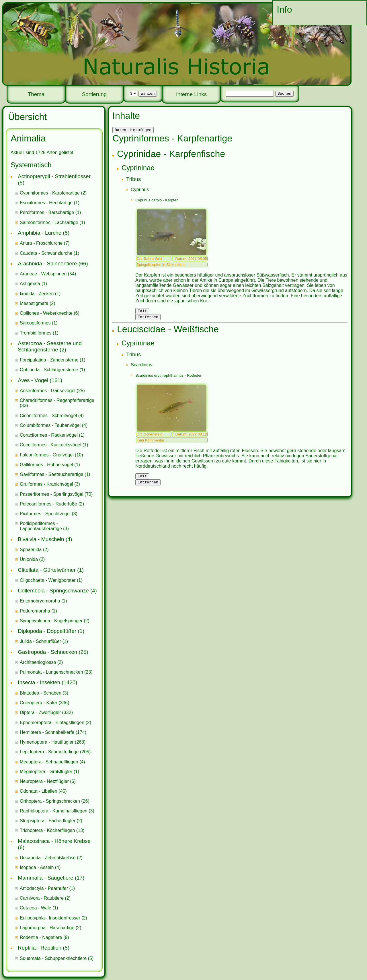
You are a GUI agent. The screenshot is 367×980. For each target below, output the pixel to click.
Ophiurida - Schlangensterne (49, 370)
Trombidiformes (36, 333)
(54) (48, 274)
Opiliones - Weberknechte (46, 313)
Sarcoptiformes (35, 323)
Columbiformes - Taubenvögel (50, 425)
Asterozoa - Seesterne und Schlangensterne (50, 346)
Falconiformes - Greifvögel (47, 455)
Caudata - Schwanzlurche (46, 253)
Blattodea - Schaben (41, 693)
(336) (45, 703)
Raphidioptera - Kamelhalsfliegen (54, 811)
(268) (53, 742)
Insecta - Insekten (39, 682)
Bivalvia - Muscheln (41, 539)
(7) (45, 243)
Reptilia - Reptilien (40, 948)
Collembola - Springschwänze (53, 591)
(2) (53, 193)
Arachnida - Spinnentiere (47, 264)
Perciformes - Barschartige (47, 212)
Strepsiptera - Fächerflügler (48, 821)
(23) (56, 672)
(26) (55, 801)
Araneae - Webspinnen (43, 274)
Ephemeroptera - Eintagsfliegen (52, 723)
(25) (52, 391)
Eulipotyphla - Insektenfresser (50, 918)
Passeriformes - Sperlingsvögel (51, 494)
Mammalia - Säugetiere (45, 878)
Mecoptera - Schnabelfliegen (49, 762)
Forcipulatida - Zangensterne (49, 360)
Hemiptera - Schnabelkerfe (47, 732)
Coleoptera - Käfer (39, 703)
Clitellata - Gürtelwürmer (47, 570)
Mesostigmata (34, 303)
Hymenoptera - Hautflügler (47, 742)
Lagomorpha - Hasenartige (47, 928)
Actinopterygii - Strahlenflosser (54, 176)
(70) (56, 494)
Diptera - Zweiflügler (40, 712)
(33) (57, 403)
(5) (57, 958)
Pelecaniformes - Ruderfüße (48, 504)
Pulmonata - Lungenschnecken (51, 672)
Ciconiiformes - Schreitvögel (48, 416)
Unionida (29, 559)
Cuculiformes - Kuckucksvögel (50, 445)
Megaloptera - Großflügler (46, 772)
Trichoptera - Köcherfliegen (47, 830)
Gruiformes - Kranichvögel (46, 484)
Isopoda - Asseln (37, 867)
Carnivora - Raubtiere (42, 898)
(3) (50, 484)
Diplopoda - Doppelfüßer (47, 631)
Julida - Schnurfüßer (40, 641)
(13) (52, 830)
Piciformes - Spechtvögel (45, 514)
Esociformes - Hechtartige (46, 203)
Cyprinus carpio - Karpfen (157, 201)
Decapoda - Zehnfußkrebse (48, 858)
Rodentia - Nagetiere (41, 937)
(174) (53, 732)
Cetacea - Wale (36, 908)
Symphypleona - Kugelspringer (51, 621)
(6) (50, 313)
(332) (46, 712)
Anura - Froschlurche (41, 243)
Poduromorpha (35, 611)
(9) (44, 937)
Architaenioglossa (38, 662)
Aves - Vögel (33, 380)
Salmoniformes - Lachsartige (49, 222)
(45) (43, 791)
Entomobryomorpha (40, 601)
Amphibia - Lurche (40, 233)
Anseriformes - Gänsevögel (48, 391)
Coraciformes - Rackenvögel (49, 435)
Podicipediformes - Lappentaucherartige (41, 526)
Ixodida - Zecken (37, 294)
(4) (52, 416)
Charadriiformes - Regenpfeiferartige (57, 400)
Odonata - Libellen (39, 791)
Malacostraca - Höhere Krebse (54, 841)
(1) (50, 203)
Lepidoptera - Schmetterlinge (49, 752)
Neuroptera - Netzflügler (44, 781)
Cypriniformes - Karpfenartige (50, 193)
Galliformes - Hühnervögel (46, 465)
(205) (55, 752)
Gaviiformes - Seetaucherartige (52, 474)
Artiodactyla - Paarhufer (44, 888)
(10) (51, 455)
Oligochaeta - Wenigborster (48, 580)
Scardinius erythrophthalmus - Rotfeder (168, 378)
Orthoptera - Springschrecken (50, 801)
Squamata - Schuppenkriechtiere (53, 958)
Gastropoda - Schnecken (47, 652)
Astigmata (30, 284)
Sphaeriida (31, 550)
